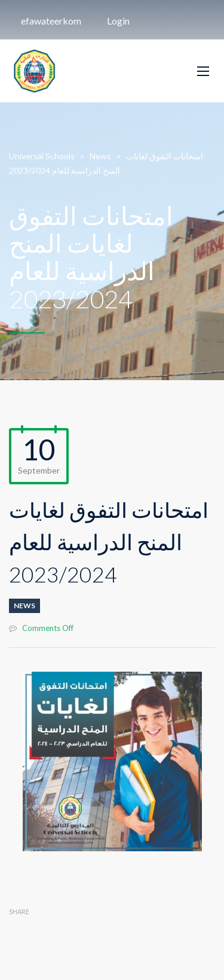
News (24, 606)
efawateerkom (51, 21)
